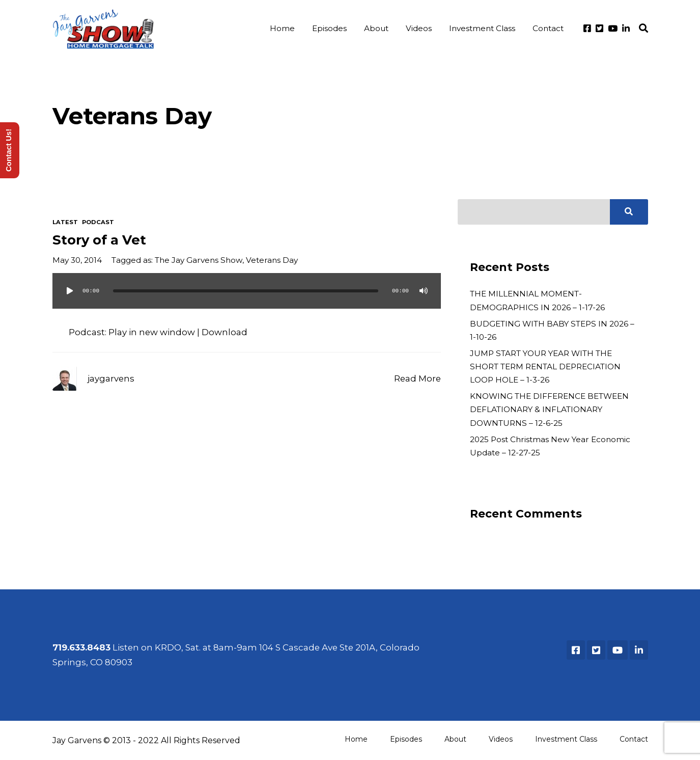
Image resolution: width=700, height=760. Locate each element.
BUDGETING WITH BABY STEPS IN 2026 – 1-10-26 (552, 330)
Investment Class (482, 28)
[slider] (246, 291)
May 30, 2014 (77, 260)
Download (225, 332)
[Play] (70, 291)
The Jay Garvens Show (199, 260)
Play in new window (152, 332)
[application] (247, 301)
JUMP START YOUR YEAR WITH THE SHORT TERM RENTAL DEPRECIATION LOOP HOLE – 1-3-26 (545, 367)
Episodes (329, 28)
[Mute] (424, 291)
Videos (419, 28)
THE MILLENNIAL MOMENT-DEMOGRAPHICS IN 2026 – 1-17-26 (537, 300)
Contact (548, 28)
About (376, 28)
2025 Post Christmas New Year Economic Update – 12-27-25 (550, 446)
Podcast (98, 222)
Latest (65, 222)
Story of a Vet (99, 240)
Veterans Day (272, 260)
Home (282, 28)
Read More (417, 378)
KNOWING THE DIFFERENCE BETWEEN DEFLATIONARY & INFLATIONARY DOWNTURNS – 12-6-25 (549, 409)
